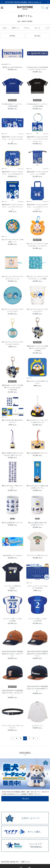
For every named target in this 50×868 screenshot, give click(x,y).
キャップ (37, 28)
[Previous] (2, 2)
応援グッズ (15, 28)
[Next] (48, 2)
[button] (13, 36)
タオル (5, 28)
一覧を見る (25, 799)
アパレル (27, 28)
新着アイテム (26, 862)
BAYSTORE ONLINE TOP (10, 862)
